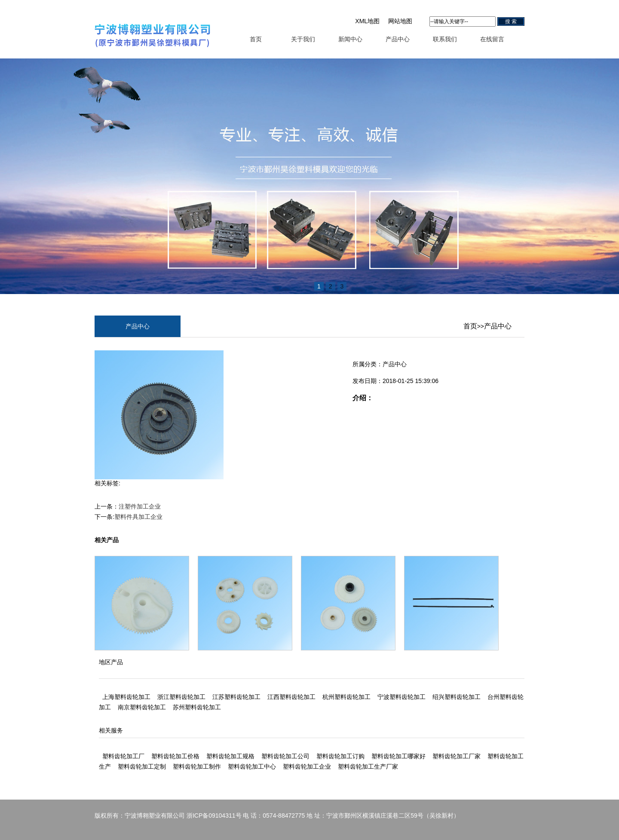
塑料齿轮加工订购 (340, 756)
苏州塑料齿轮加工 (197, 707)
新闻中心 (350, 39)
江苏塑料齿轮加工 (236, 697)
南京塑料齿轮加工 (142, 707)
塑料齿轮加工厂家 (457, 756)
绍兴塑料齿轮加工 (457, 697)
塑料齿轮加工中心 (252, 766)
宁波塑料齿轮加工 (401, 697)
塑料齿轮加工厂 (123, 756)
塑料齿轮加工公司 (285, 756)
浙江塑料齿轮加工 (181, 697)
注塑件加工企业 (140, 506)
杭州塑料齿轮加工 (346, 697)
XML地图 (367, 21)
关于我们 (303, 39)
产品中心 (398, 39)
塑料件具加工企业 (138, 517)
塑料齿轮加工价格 (175, 756)
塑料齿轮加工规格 (230, 756)
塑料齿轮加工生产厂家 (368, 766)
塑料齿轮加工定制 (142, 766)
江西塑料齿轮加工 (291, 697)
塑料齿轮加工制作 (197, 766)
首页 (256, 39)
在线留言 (492, 39)
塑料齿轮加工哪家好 (398, 756)
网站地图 (400, 21)
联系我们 (445, 39)
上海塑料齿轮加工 (126, 697)
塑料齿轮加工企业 (307, 766)
